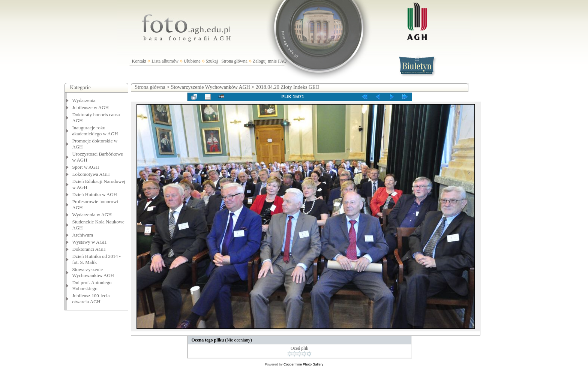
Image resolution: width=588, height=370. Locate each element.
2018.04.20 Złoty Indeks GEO (288, 87)
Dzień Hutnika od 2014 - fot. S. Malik (97, 259)
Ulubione (192, 61)
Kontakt (139, 61)
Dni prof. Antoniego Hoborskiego (92, 285)
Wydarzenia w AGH (92, 215)
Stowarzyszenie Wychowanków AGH (93, 272)
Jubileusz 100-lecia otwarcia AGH (91, 299)
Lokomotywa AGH (91, 174)
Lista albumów (165, 61)
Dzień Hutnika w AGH (95, 194)
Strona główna (234, 61)
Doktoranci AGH (89, 249)
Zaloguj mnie (265, 61)
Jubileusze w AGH (91, 107)
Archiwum (83, 235)
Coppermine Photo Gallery (303, 364)
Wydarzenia (84, 100)
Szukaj (212, 61)
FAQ (282, 61)
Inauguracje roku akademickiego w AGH (95, 131)
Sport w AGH (86, 167)
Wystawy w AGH (90, 242)
